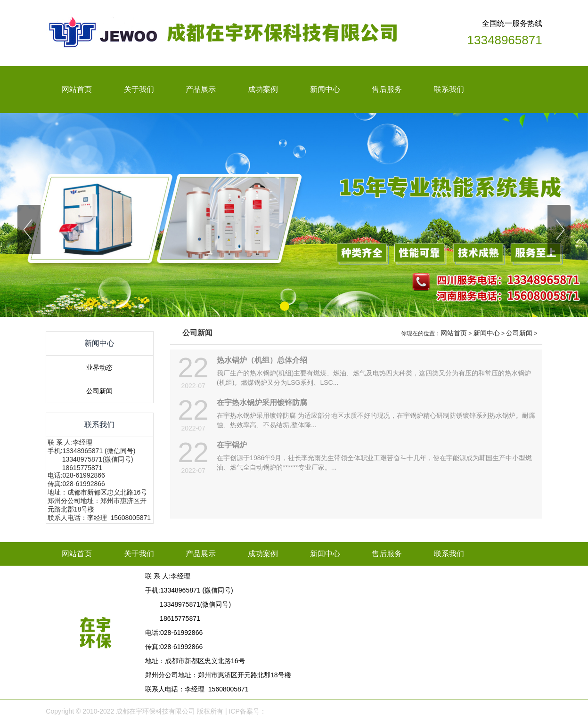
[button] (285, 306)
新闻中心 (487, 333)
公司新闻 (99, 391)
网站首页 (454, 333)
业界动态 (99, 367)
